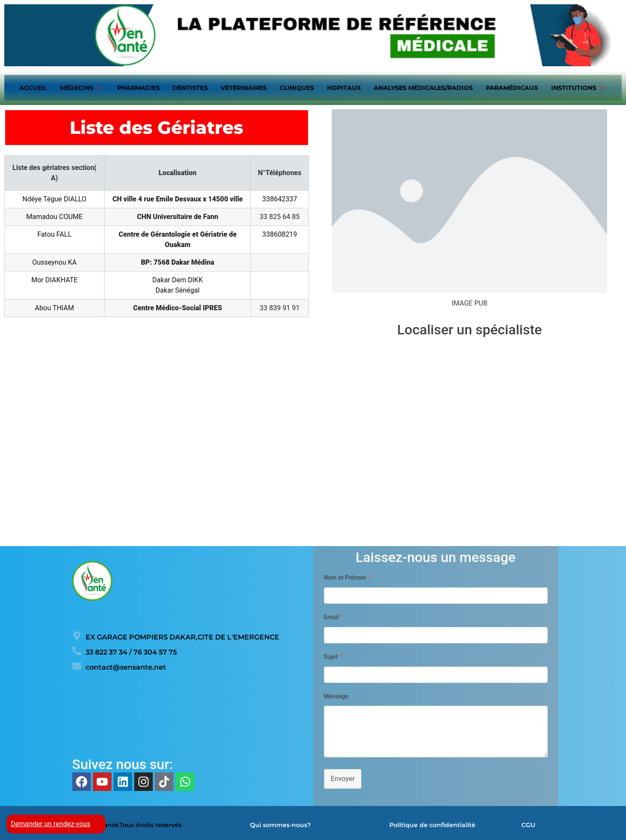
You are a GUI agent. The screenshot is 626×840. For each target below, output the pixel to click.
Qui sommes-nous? (280, 822)
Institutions (578, 87)
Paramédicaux (512, 86)
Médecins (81, 87)
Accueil (33, 86)
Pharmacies (138, 86)
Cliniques (297, 86)
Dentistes (190, 86)
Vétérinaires (244, 86)
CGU (528, 822)
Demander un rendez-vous (51, 824)
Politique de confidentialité (432, 822)
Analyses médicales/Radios (423, 86)
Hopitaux (344, 86)
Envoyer (343, 776)
